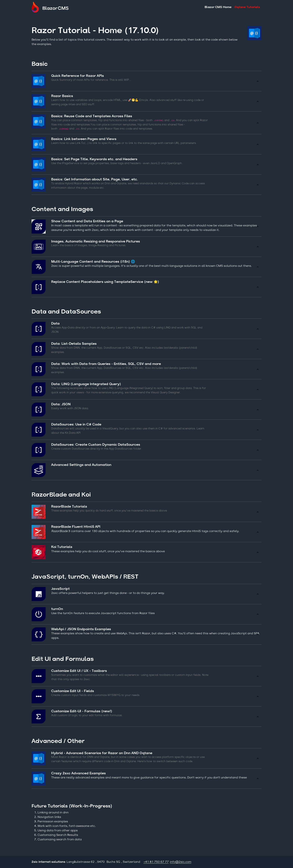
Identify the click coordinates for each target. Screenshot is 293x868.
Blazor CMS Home (218, 8)
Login (259, 862)
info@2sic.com (181, 862)
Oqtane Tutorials (247, 8)
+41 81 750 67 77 (156, 862)
